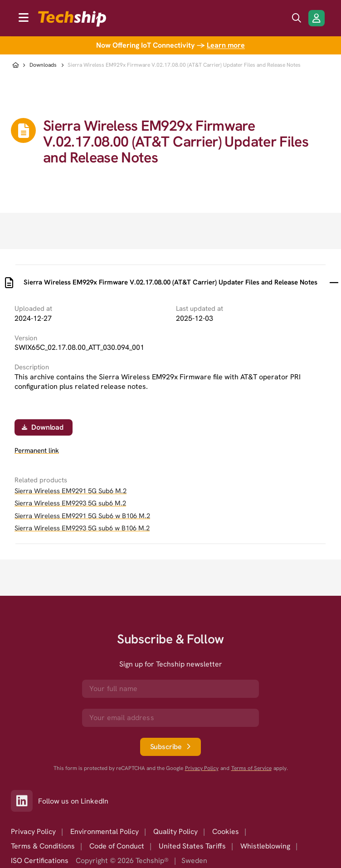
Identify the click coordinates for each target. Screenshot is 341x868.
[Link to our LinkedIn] (24, 801)
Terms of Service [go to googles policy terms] (251, 768)
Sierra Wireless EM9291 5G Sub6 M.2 (71, 491)
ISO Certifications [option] (40, 861)
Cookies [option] (226, 831)
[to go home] (72, 19)
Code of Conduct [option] (117, 846)
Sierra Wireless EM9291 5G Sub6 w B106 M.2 (82, 516)
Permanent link (37, 451)
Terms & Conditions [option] (43, 846)
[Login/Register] (317, 18)
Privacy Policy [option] (33, 831)
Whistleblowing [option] (265, 846)
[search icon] (297, 18)
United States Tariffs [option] (192, 846)
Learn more (226, 45)
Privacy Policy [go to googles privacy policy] (202, 768)
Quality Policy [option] (175, 831)
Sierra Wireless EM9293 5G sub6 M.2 (70, 503)
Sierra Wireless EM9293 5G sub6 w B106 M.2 (82, 528)
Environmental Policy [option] (105, 831)
